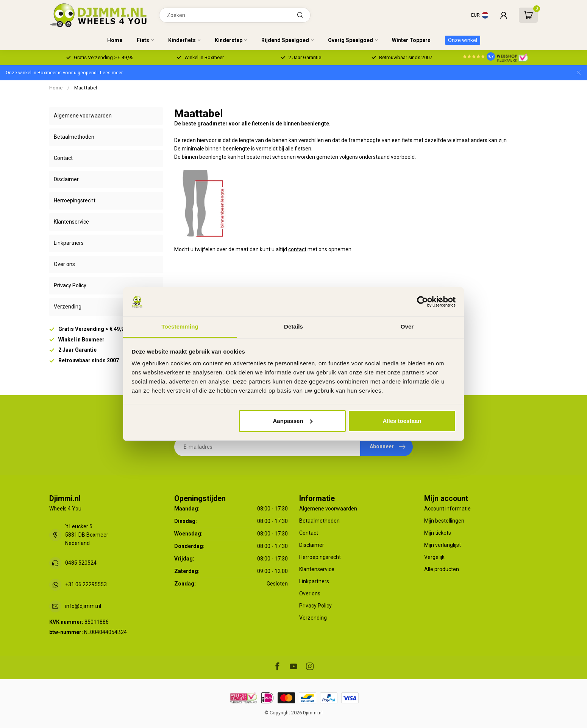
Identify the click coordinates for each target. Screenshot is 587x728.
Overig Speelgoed (350, 40)
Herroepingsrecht (75, 200)
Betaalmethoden (74, 137)
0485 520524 (81, 563)
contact (297, 249)
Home (115, 40)
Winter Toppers (411, 40)
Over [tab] (407, 326)
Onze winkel (463, 40)
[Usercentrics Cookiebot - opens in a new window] (422, 302)
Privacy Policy (70, 285)
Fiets (143, 40)
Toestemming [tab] (180, 326)
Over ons (64, 264)
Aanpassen (293, 421)
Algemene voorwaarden (83, 116)
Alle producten (442, 569)
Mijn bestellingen (444, 521)
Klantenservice (71, 222)
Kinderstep (229, 40)
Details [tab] (293, 326)
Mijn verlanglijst (443, 545)
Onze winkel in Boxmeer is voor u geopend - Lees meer (64, 73)
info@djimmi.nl (83, 606)
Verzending (68, 307)
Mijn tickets (438, 533)
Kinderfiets (182, 40)
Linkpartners (69, 243)
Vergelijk (434, 557)
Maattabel (86, 88)
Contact (63, 158)
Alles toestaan (402, 421)
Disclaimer (66, 179)
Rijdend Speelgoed (285, 40)
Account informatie (447, 509)
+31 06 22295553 (86, 584)
